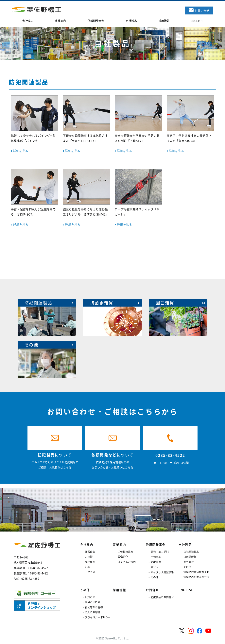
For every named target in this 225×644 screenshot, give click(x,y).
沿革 (87, 567)
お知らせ (90, 597)
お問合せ (152, 590)
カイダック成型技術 (162, 572)
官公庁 (155, 567)
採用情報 (119, 590)
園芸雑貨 (189, 562)
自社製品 (185, 545)
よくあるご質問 (127, 562)
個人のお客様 (93, 612)
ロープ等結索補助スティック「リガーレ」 (138, 198)
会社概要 (90, 562)
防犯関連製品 (191, 552)
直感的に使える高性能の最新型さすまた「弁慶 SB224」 (190, 124)
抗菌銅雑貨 (190, 557)
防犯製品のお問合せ (162, 597)
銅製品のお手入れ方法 (196, 577)
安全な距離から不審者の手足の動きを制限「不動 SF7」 (138, 124)
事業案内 (119, 545)
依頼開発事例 (156, 545)
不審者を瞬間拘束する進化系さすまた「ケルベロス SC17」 (87, 124)
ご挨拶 (89, 557)
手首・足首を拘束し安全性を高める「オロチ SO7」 (35, 198)
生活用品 (156, 557)
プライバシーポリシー (98, 617)
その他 (155, 577)
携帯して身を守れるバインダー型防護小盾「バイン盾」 (35, 124)
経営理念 (90, 552)
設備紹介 (123, 557)
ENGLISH (186, 590)
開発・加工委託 (160, 552)
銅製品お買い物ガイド (196, 572)
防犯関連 (156, 562)
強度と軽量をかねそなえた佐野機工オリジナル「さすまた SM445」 (87, 198)
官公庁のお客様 (94, 607)
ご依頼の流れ (125, 552)
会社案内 (87, 545)
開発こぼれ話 (93, 602)
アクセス (90, 572)
